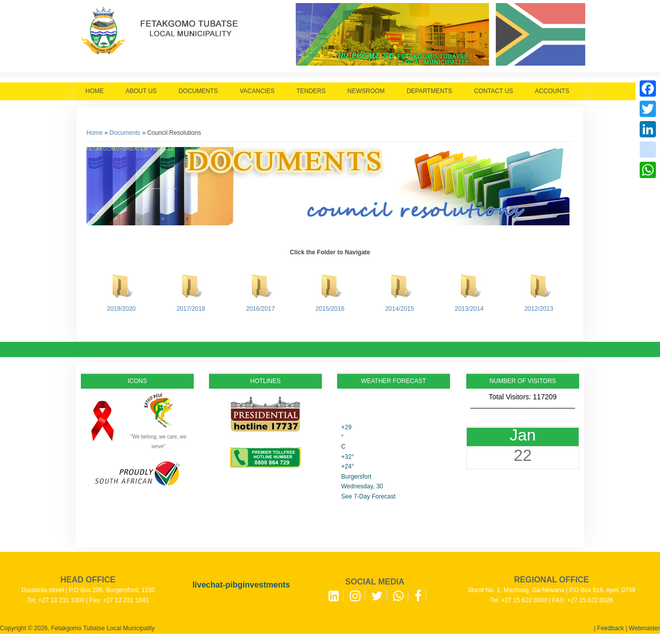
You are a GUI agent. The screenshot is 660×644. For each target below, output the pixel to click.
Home (95, 91)
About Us (141, 91)
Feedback (610, 628)
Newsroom (366, 91)
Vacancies (257, 91)
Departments (430, 91)
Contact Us (493, 91)
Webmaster (644, 628)
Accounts (552, 91)
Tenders (311, 91)
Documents (198, 91)
